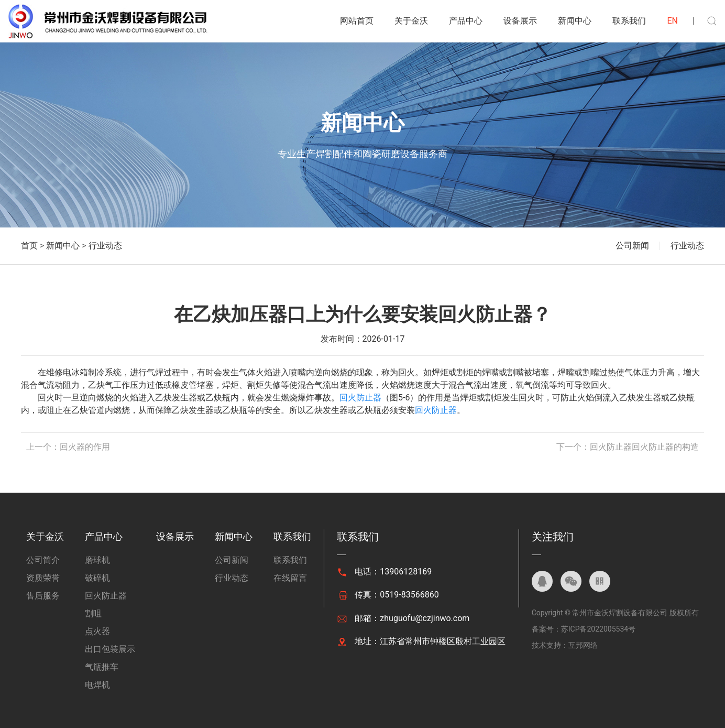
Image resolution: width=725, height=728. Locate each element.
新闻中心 (575, 21)
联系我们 (629, 21)
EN (672, 21)
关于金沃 (411, 21)
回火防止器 (360, 398)
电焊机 (97, 685)
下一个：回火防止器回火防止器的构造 (628, 447)
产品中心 (466, 21)
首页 (29, 246)
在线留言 (290, 578)
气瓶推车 (102, 667)
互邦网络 (583, 645)
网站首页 (357, 21)
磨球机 (97, 560)
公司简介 (43, 560)
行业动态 (105, 246)
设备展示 (520, 21)
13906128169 (406, 572)
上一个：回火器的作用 (68, 447)
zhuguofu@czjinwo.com (425, 618)
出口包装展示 (110, 649)
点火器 (97, 631)
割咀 (93, 613)
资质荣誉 (43, 578)
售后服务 (43, 596)
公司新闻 (632, 246)
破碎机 (97, 578)
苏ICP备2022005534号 (598, 629)
